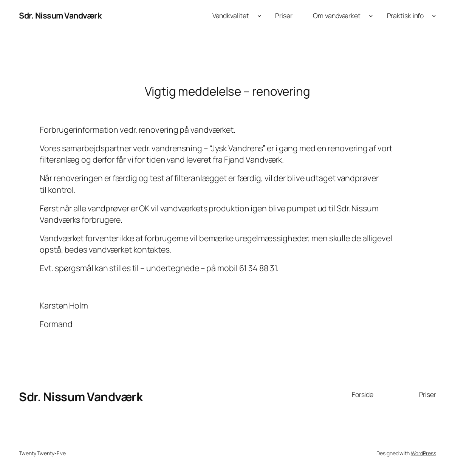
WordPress (423, 453)
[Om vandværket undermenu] (371, 16)
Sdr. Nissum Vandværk (60, 15)
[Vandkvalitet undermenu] (259, 16)
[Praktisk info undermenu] (434, 16)
